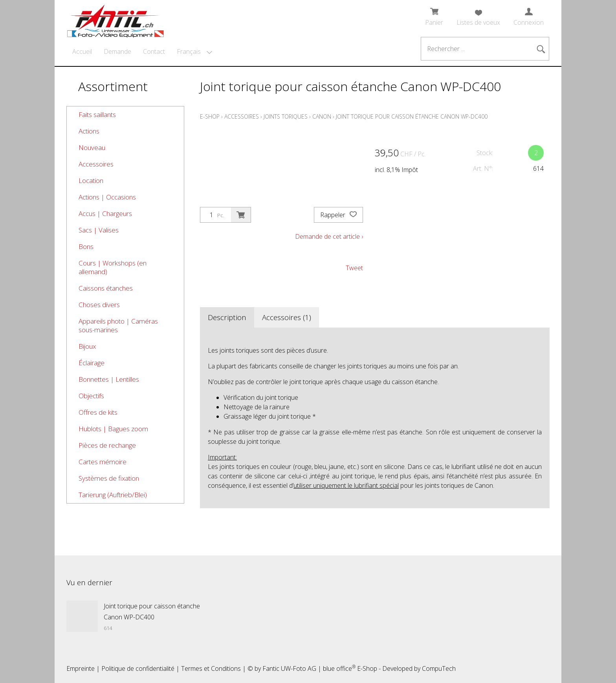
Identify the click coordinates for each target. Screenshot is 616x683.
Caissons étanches (106, 288)
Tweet (354, 268)
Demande (117, 51)
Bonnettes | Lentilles (109, 379)
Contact (154, 51)
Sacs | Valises (99, 230)
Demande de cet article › (329, 236)
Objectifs (91, 396)
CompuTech (439, 668)
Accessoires (96, 164)
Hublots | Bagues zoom (113, 429)
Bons (86, 246)
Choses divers (99, 305)
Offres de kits (98, 412)
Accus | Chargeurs (105, 213)
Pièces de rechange (107, 445)
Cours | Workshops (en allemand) (113, 267)
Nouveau (92, 147)
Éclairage (92, 363)
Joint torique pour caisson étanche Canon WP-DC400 (412, 116)
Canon (322, 116)
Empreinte (81, 668)
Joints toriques (286, 116)
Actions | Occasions (107, 197)
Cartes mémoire (103, 462)
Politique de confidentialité (138, 668)
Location (91, 180)
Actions (89, 131)
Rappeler (338, 215)
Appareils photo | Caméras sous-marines (118, 325)
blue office (339, 668)
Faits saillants (97, 114)
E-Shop (210, 116)
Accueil (82, 51)
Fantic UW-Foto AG (289, 668)
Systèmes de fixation (109, 478)
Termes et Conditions (211, 668)
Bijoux (87, 346)
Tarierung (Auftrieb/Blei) (113, 495)
